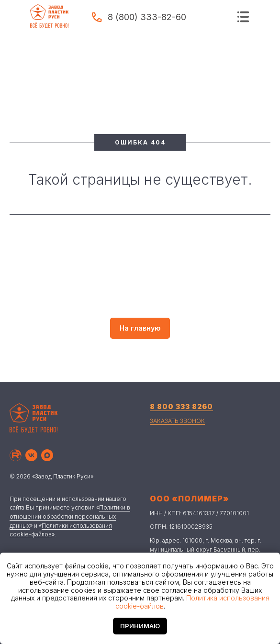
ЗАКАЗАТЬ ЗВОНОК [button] (177, 421)
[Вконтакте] (31, 455)
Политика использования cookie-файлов (192, 602)
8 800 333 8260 (181, 406)
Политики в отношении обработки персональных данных (70, 516)
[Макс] (47, 455)
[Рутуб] (16, 455)
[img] (243, 17)
